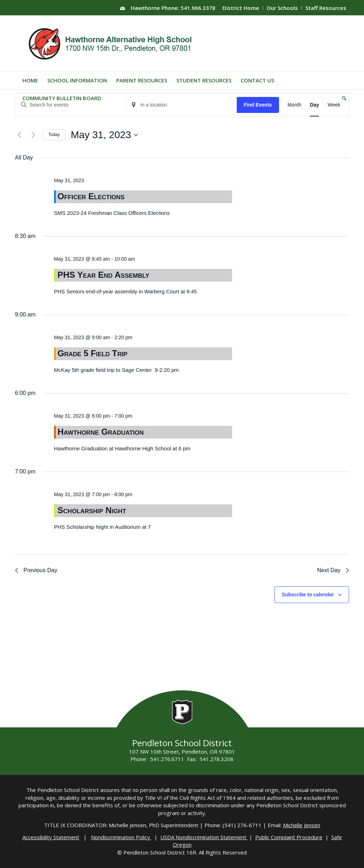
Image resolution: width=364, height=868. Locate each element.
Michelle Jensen (302, 825)
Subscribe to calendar (308, 595)
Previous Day (36, 570)
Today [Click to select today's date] (54, 135)
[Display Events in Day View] (315, 105)
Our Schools (282, 8)
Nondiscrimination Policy (121, 837)
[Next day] (33, 135)
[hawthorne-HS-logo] (111, 43)
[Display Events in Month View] (295, 105)
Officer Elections (91, 196)
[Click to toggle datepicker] (104, 135)
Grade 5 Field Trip (93, 353)
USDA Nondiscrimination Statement (204, 837)
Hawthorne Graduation (101, 432)
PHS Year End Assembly (103, 275)
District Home (241, 8)
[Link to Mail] (123, 8)
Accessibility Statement (51, 837)
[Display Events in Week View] (334, 105)
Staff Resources (326, 8)
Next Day (333, 570)
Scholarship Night (92, 510)
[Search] (342, 98)
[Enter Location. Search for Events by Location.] (181, 105)
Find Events (258, 105)
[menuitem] (241, 8)
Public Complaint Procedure (289, 837)
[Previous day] (19, 135)
